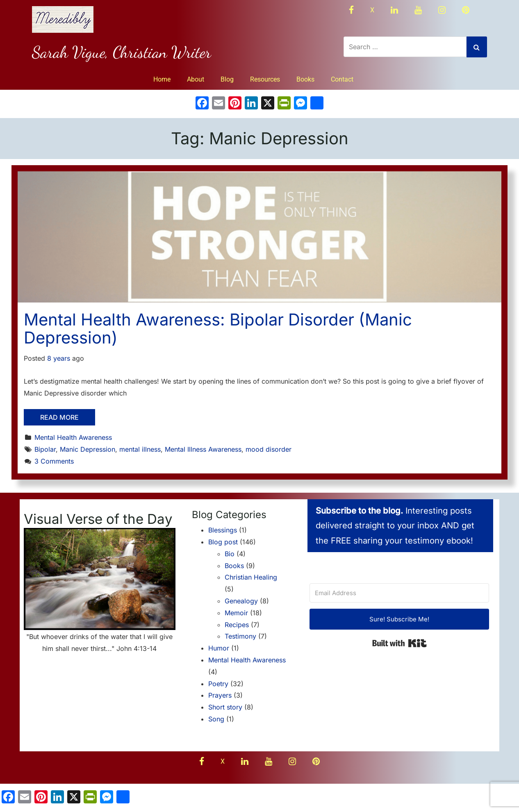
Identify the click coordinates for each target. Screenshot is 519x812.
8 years (59, 358)
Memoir (236, 613)
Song (216, 719)
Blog (227, 79)
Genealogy (241, 601)
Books (305, 79)
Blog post (223, 542)
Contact (342, 79)
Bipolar (45, 449)
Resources (265, 79)
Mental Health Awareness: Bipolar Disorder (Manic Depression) (218, 329)
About (196, 79)
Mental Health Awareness (73, 437)
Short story (225, 707)
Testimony (240, 636)
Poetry (218, 684)
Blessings (223, 530)
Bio (230, 554)
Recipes (237, 625)
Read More (59, 417)
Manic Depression (88, 449)
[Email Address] (399, 593)
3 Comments (54, 461)
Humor (219, 648)
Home (162, 79)
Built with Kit (399, 643)
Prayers (220, 695)
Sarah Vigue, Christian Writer (122, 52)
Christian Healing (251, 577)
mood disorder (269, 449)
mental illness (140, 449)
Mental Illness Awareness (203, 449)
